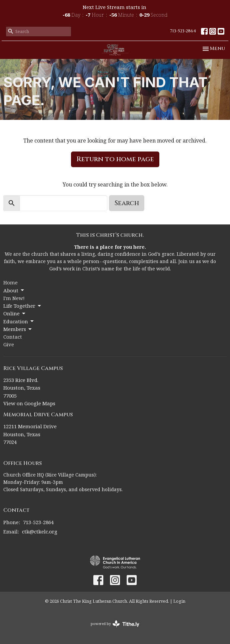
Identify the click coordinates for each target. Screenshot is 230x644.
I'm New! (14, 298)
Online (15, 314)
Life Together (23, 306)
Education (19, 322)
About (14, 291)
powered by (115, 624)
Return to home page (115, 159)
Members (18, 329)
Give (9, 344)
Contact (13, 337)
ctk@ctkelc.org (40, 531)
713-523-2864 (183, 31)
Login (179, 601)
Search (127, 203)
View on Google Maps (29, 403)
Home (10, 282)
